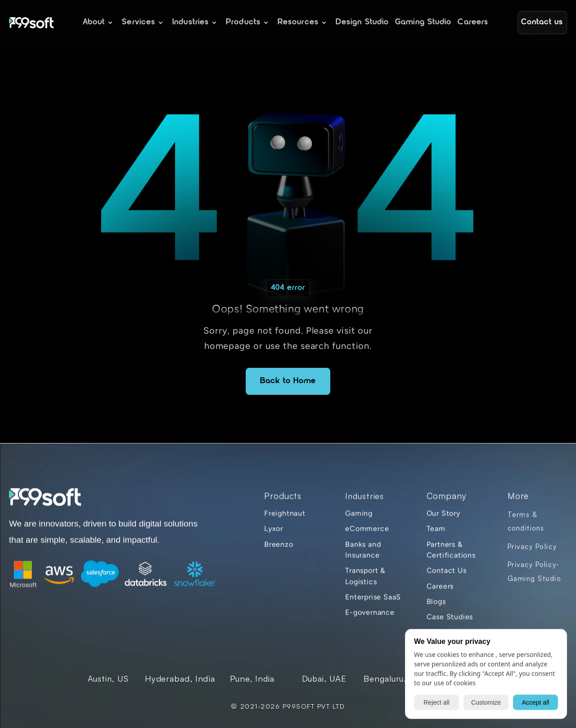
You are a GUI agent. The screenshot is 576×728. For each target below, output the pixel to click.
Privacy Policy (532, 551)
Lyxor (274, 534)
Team (436, 534)
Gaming (359, 518)
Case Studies (450, 622)
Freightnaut (285, 518)
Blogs (436, 606)
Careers (440, 591)
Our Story (443, 518)
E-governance (370, 617)
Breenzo (279, 549)
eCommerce (367, 534)
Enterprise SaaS (373, 602)
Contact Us (447, 576)
